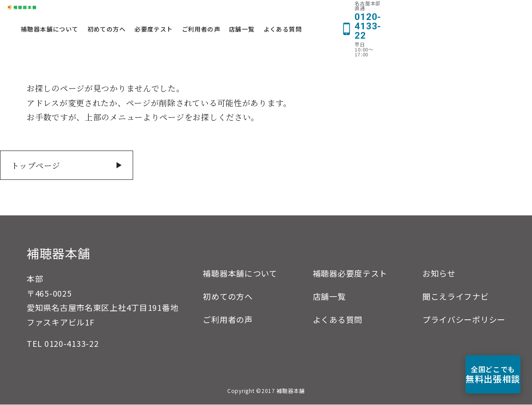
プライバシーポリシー (464, 320)
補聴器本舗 (59, 254)
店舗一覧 (346, 14)
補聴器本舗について (154, 14)
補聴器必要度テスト (350, 274)
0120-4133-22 (72, 344)
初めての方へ (211, 14)
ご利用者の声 (305, 14)
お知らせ (439, 274)
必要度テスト (258, 14)
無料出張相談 (481, 374)
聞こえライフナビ (456, 297)
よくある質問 (387, 14)
